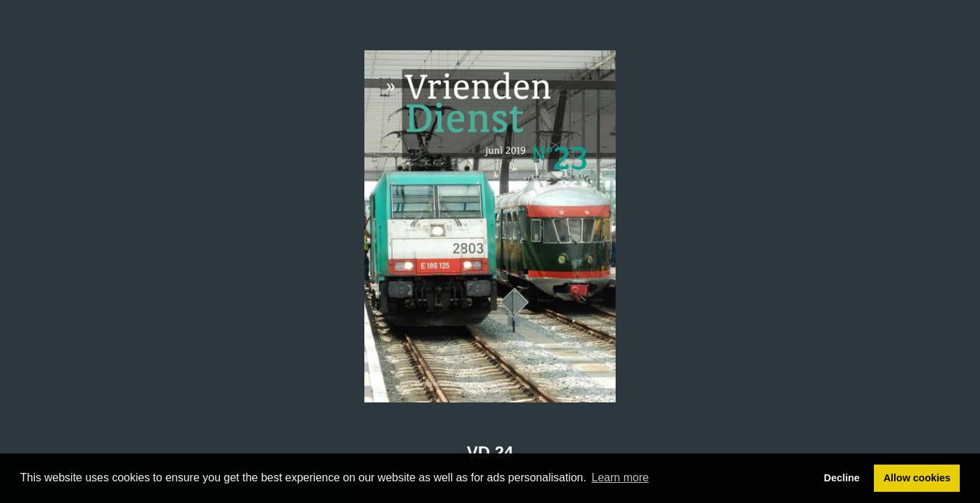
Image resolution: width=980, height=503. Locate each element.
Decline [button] (841, 478)
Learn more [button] (621, 478)
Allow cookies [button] (917, 478)
